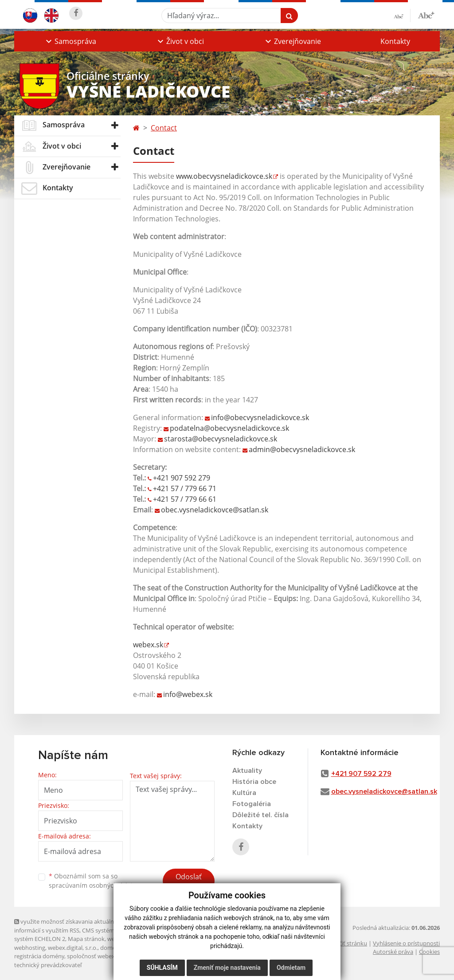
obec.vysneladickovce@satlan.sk (215, 510)
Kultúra (244, 793)
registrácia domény (39, 956)
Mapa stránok (86, 939)
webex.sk (148, 645)
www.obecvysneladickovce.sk (224, 176)
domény (111, 948)
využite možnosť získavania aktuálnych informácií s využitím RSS (69, 926)
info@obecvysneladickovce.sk (260, 417)
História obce (254, 782)
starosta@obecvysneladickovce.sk (221, 439)
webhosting (30, 948)
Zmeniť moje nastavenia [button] (227, 968)
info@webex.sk (188, 694)
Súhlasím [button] (162, 968)
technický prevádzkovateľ (48, 965)
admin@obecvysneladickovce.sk (302, 449)
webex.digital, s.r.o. (73, 948)
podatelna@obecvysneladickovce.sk (229, 428)
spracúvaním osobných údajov (94, 885)
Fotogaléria (252, 804)
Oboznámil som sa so (94, 881)
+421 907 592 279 (182, 478)
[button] (70, 41)
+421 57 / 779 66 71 (185, 488)
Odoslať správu (189, 882)
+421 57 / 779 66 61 (185, 499)
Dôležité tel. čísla (260, 815)
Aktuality (247, 771)
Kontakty (395, 41)
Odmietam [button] (291, 968)
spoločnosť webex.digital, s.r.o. (107, 956)
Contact (164, 128)
